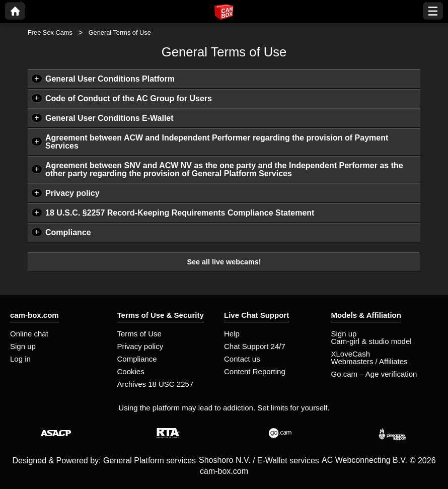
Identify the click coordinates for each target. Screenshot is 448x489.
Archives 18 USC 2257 (156, 384)
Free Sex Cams (50, 32)
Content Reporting (255, 371)
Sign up (23, 346)
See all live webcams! (224, 262)
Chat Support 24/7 (255, 346)
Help (232, 334)
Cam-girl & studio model (371, 341)
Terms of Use (139, 334)
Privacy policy (72, 193)
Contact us (242, 359)
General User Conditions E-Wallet (109, 118)
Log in (20, 359)
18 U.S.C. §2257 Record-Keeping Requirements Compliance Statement (180, 213)
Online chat (29, 334)
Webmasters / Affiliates (369, 361)
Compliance (68, 232)
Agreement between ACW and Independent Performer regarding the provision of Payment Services (217, 142)
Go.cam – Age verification (374, 374)
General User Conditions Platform (110, 79)
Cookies (131, 371)
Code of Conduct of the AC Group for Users (129, 98)
